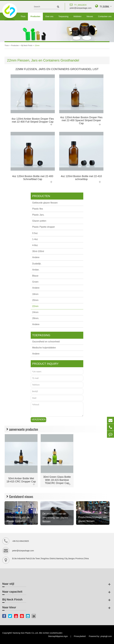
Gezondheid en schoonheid (46, 342)
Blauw (35, 276)
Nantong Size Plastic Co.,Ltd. (26, 633)
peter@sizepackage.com (81, 6)
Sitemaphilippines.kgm (58, 636)
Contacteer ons (105, 16)
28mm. (36, 318)
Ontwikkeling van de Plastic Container (18, 519)
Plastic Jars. (38, 215)
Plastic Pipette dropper (43, 227)
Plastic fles (37, 209)
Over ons (49, 16)
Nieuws (90, 16)
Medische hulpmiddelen (44, 348)
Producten (35, 16)
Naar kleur (57, 608)
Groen (35, 282)
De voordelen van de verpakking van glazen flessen (55, 518)
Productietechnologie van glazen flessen (92, 519)
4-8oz (35, 245)
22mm (37, 45)
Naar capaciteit (57, 592)
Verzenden (39, 420)
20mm (35, 300)
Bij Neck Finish (27, 45)
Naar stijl (57, 584)
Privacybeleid (80, 636)
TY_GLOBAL (104, 6)
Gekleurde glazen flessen (45, 203)
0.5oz (35, 233)
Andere (36, 257)
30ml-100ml (38, 251)
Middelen (77, 16)
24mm (35, 312)
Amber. (36, 270)
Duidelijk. (37, 264)
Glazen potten (39, 221)
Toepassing (63, 16)
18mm (35, 294)
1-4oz (35, 239)
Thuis (23, 16)
